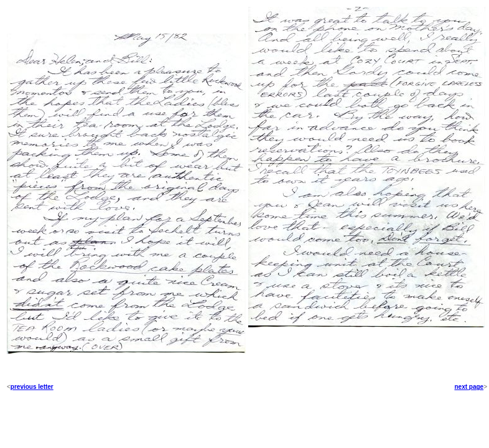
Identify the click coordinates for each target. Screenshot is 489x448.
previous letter (32, 387)
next (461, 387)
